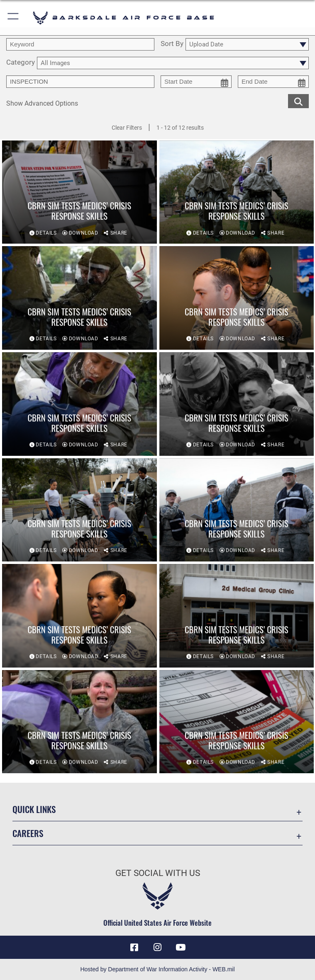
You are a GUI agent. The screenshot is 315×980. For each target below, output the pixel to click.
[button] (13, 18)
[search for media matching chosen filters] (298, 101)
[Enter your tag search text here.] (80, 82)
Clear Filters (127, 128)
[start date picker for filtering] (196, 82)
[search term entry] (80, 44)
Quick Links (34, 809)
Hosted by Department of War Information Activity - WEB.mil (157, 969)
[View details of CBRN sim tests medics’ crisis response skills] (79, 193)
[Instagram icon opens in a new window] (158, 947)
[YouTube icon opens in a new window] (181, 947)
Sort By (172, 44)
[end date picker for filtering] (273, 82)
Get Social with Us (158, 873)
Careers (28, 833)
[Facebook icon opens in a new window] (134, 947)
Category (21, 63)
